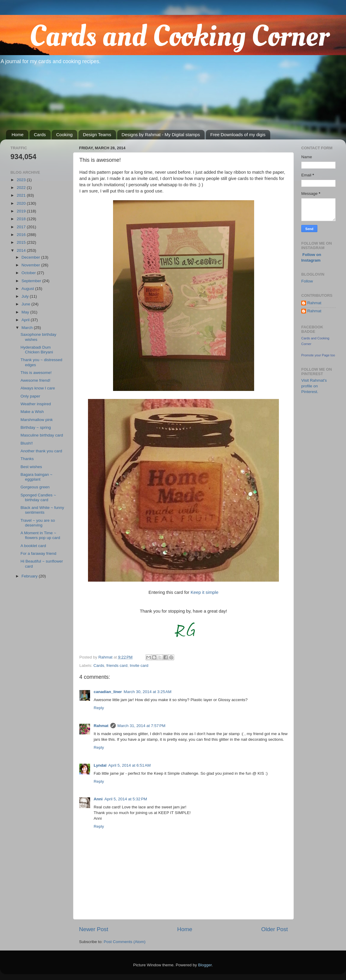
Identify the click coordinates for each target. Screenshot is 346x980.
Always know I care (38, 388)
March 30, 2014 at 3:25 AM (148, 692)
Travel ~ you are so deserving (38, 523)
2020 (22, 203)
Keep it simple (204, 592)
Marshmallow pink (37, 420)
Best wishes (31, 467)
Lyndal (100, 765)
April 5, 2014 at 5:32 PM (126, 799)
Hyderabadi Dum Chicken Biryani (37, 350)
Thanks (27, 459)
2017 (22, 227)
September (32, 281)
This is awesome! (36, 373)
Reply (99, 708)
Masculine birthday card (42, 435)
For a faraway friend (38, 553)
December (31, 257)
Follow (307, 281)
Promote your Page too (318, 355)
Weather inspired (36, 404)
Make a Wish (32, 412)
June (26, 304)
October (29, 273)
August (28, 289)
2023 (22, 180)
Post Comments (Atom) (125, 942)
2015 (22, 242)
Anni (98, 799)
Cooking (64, 135)
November (31, 265)
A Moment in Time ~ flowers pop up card (40, 535)
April (26, 320)
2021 (22, 195)
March (28, 328)
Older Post (275, 929)
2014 (22, 250)
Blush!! (27, 443)
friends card (117, 666)
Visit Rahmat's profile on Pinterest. (314, 386)
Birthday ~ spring (36, 427)
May (26, 312)
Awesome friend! (35, 380)
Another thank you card (41, 451)
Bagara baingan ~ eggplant (37, 477)
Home (18, 135)
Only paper (30, 396)
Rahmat (101, 726)
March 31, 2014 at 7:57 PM (142, 726)
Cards (40, 135)
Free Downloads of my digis (238, 135)
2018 (22, 219)
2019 (22, 211)
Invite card (139, 666)
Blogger (205, 965)
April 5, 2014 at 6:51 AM (129, 765)
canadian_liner (108, 692)
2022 (22, 188)
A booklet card (33, 546)
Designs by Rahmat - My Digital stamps (161, 135)
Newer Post (94, 929)
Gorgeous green (35, 487)
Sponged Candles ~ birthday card (38, 497)
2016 (22, 235)
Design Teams (97, 135)
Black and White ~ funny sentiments (42, 510)
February (30, 576)
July (26, 296)
